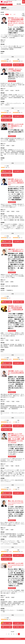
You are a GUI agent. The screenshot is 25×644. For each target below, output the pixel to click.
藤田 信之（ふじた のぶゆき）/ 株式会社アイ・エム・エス (16, 126)
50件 (14, 14)
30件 (11, 14)
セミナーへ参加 (7, 627)
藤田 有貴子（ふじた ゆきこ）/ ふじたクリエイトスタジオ (16, 565)
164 (10, 552)
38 (10, 113)
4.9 (19, 61)
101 (22, 359)
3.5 (6, 167)
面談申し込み (7, 65)
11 (22, 61)
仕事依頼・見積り (18, 65)
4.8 (8, 113)
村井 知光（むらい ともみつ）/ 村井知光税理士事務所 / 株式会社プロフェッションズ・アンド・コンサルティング (16, 21)
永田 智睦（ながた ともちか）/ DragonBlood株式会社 (16, 373)
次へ (19, 634)
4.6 (8, 61)
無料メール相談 (7, 116)
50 (10, 61)
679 (10, 359)
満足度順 (19, 4)
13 (10, 238)
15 (10, 489)
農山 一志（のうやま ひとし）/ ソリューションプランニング (16, 503)
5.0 (19, 113)
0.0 (16, 422)
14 (10, 422)
